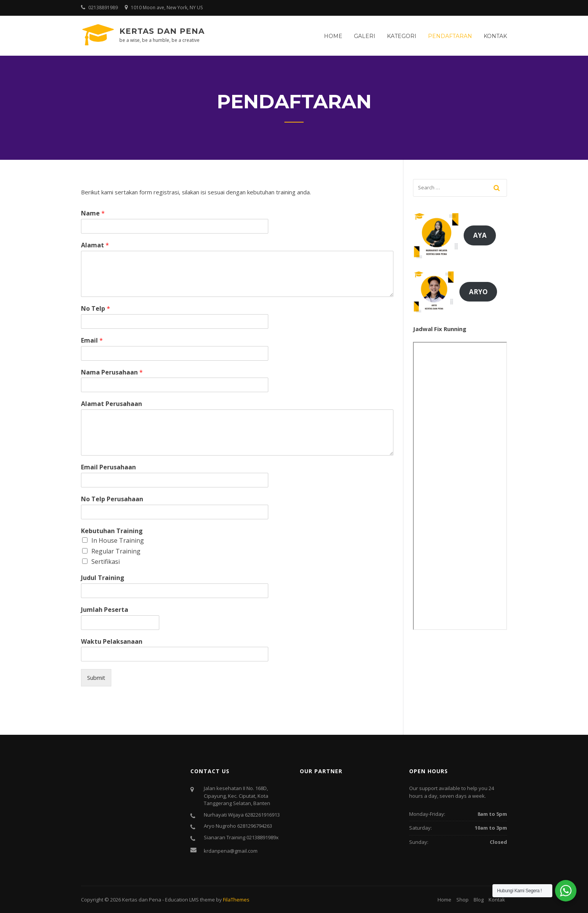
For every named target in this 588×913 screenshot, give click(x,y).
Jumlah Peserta (105, 610)
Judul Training (103, 578)
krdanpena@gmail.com (231, 851)
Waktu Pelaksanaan (112, 642)
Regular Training (116, 551)
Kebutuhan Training (112, 531)
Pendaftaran (450, 36)
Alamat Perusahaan (111, 404)
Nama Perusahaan (112, 372)
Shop (462, 900)
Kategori (402, 36)
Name (93, 213)
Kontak (495, 36)
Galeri (365, 36)
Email (92, 341)
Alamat (95, 245)
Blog (479, 900)
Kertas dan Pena (162, 31)
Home (333, 36)
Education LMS (182, 900)
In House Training (118, 540)
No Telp (96, 309)
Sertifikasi (106, 562)
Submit (96, 678)
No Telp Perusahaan (112, 499)
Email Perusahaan (108, 467)
